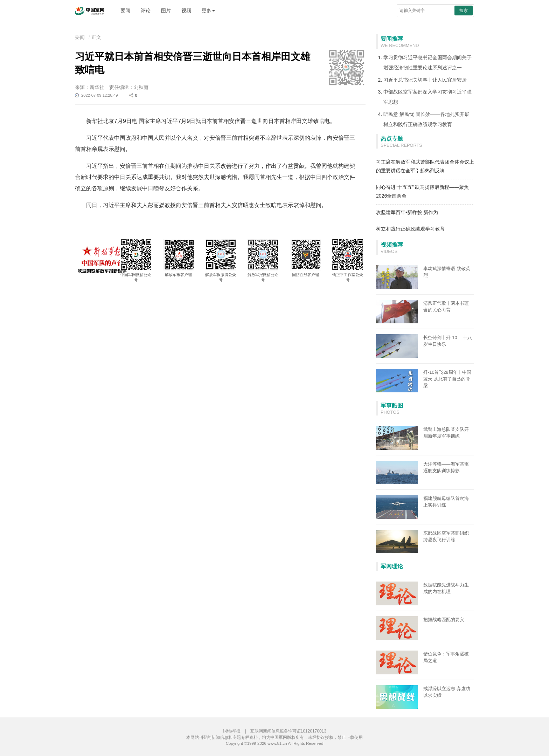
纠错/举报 (232, 731)
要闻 (125, 11)
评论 (146, 11)
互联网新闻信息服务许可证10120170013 (288, 731)
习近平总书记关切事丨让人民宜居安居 (425, 80)
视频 (186, 11)
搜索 (464, 11)
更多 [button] (208, 11)
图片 (166, 11)
